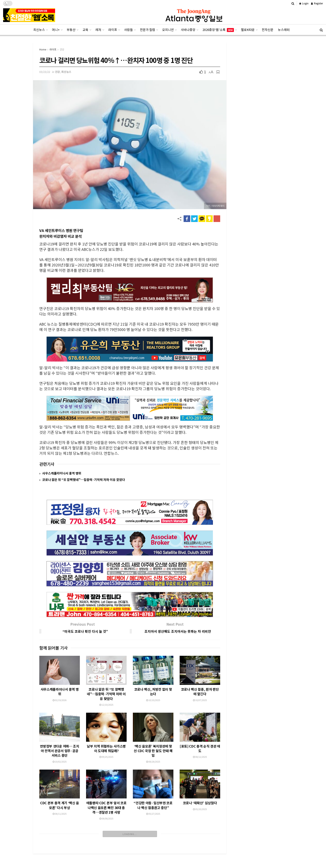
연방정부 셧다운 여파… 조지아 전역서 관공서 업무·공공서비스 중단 (59, 731)
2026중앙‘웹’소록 (218, 30)
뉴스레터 (284, 30)
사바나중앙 (188, 30)
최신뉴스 (39, 30)
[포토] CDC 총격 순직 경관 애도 (200, 734)
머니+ (56, 30)
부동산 (71, 30)
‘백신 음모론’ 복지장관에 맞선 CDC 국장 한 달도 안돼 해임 (153, 734)
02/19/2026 (60, 680)
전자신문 (268, 30)
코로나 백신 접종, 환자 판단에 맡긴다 (200, 672)
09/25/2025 (106, 737)
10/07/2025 (200, 680)
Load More (130, 814)
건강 (62, 49)
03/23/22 (45, 72)
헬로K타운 (248, 30)
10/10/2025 (153, 680)
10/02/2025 (60, 742)
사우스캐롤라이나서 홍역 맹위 (62, 473)
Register (317, 3)
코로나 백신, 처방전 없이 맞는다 (153, 672)
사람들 (128, 30)
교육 (85, 30)
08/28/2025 (153, 745)
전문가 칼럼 (148, 30)
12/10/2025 (106, 685)
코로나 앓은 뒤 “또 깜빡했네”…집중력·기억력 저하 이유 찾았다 (84, 480)
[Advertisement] (163, 853)
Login (304, 3)
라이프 (113, 30)
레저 (98, 30)
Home (43, 49)
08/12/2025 (200, 742)
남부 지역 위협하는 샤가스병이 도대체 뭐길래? (106, 729)
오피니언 (168, 30)
